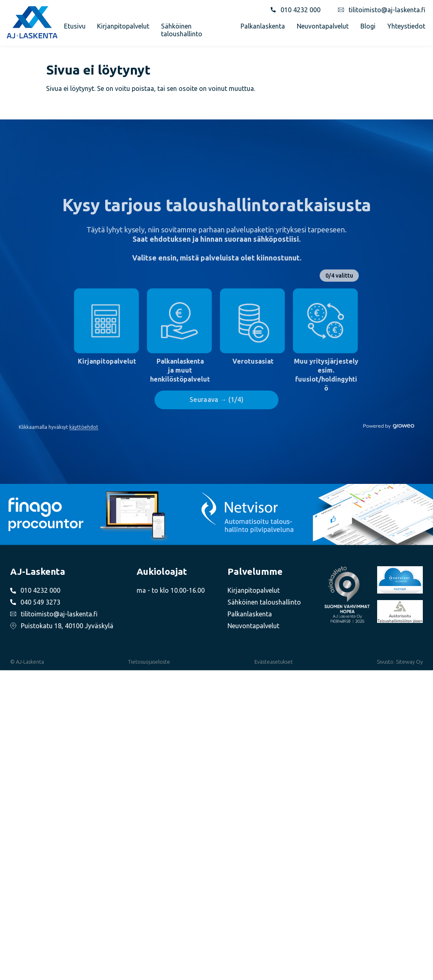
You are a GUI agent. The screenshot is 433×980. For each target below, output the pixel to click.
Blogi (368, 26)
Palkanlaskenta (263, 26)
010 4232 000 (300, 10)
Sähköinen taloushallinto (182, 30)
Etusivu (75, 26)
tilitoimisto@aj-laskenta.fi (387, 10)
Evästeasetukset (274, 662)
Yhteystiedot (406, 26)
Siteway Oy (409, 662)
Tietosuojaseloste (149, 662)
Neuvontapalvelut (323, 26)
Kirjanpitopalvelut (123, 26)
